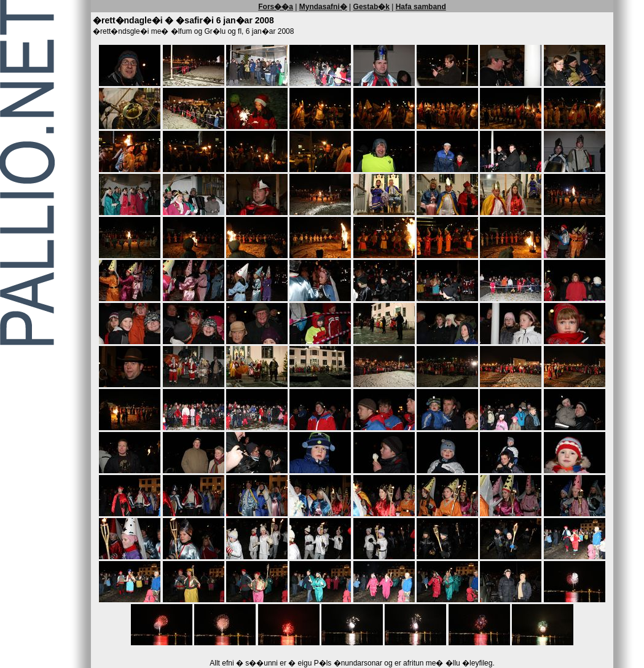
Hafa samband (421, 7)
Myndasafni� (323, 7)
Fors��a (276, 7)
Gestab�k (371, 7)
